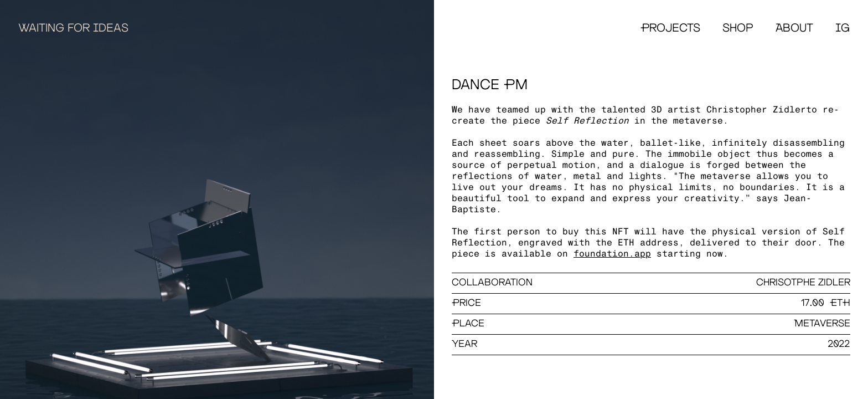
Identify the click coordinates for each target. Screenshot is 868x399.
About (794, 28)
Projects (670, 28)
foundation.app (612, 254)
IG (843, 28)
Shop (738, 28)
